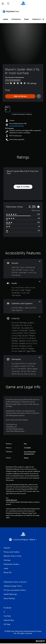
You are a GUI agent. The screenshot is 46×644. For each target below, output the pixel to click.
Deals (27, 19)
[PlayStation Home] (23, 4)
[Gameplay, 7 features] (23, 366)
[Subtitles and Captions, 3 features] (23, 306)
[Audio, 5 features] (23, 289)
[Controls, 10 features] (23, 334)
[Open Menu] (3, 4)
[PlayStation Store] (11, 11)
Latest (6, 19)
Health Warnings (11, 500)
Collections (16, 19)
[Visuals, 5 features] (23, 269)
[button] (17, 126)
